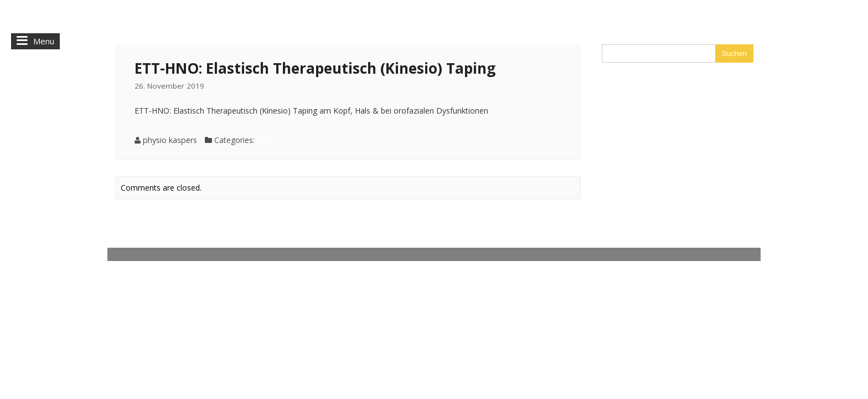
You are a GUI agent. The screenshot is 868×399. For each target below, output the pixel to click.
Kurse (267, 140)
